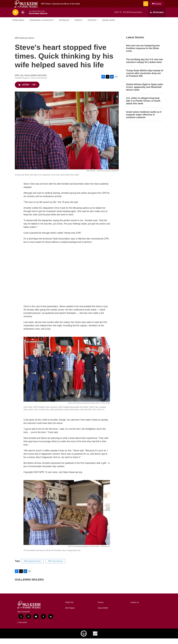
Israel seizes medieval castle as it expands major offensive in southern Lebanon (144, 120)
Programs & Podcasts (41, 26)
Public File (69, 608)
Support (92, 26)
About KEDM (103, 614)
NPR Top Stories (55, 567)
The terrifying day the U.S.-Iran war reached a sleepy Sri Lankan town (145, 66)
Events (78, 26)
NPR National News (25, 44)
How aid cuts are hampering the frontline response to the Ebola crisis (143, 54)
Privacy (101, 608)
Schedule (64, 26)
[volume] (23, 18)
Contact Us (135, 608)
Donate (159, 6)
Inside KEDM (108, 26)
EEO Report (70, 614)
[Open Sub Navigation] (26, 26)
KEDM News (18, 26)
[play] (15, 18)
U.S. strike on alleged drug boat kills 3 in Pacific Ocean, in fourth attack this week (143, 106)
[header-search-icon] (147, 7)
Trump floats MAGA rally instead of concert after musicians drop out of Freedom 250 (145, 79)
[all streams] (157, 18)
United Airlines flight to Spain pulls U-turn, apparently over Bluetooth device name (145, 93)
